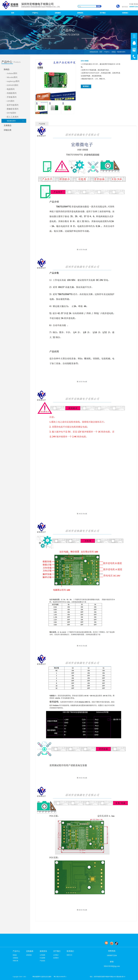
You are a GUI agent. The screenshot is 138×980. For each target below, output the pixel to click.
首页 (13, 13)
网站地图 (35, 977)
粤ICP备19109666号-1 (60, 977)
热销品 (114, 52)
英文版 (136, 4)
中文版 (131, 4)
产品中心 (107, 52)
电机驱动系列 (121, 52)
